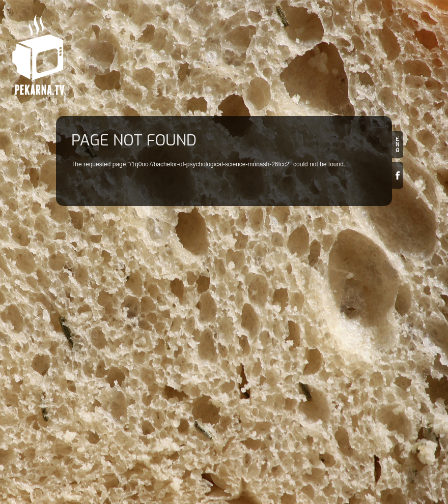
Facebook (398, 175)
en (398, 145)
